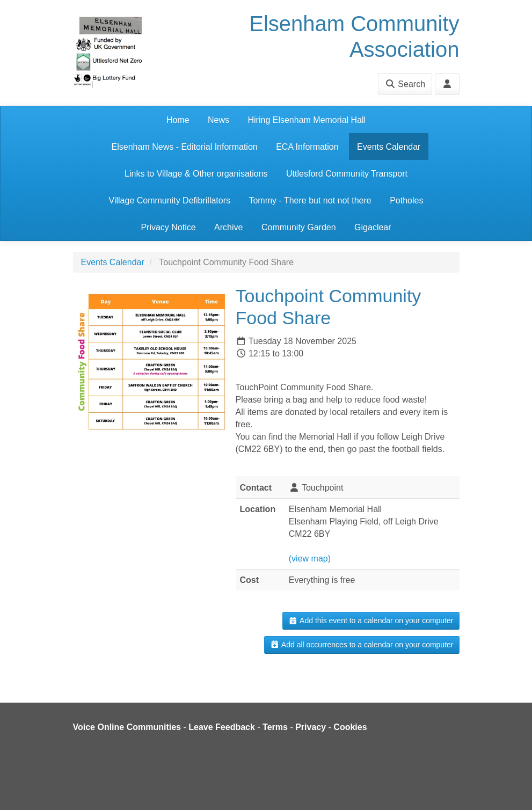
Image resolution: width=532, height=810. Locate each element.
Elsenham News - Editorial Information (185, 147)
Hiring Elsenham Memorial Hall (307, 120)
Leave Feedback (222, 727)
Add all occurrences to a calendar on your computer (362, 645)
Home (178, 120)
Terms (275, 727)
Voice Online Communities (127, 727)
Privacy (311, 727)
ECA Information (307, 147)
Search (405, 84)
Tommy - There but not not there (310, 200)
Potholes (406, 200)
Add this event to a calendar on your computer (371, 621)
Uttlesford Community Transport (347, 174)
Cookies (350, 727)
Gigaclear (373, 227)
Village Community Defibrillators (170, 200)
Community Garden (299, 227)
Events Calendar (389, 147)
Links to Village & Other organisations (196, 174)
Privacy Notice (168, 227)
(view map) (310, 559)
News (218, 120)
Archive (228, 227)
